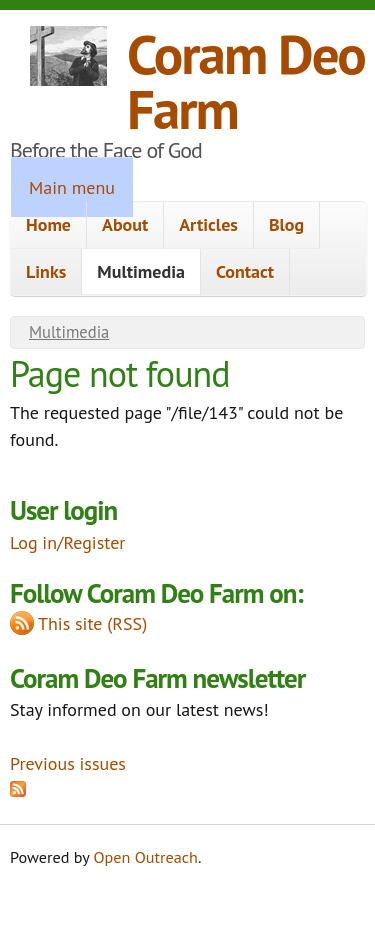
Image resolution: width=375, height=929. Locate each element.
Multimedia (141, 271)
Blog (286, 224)
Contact (245, 271)
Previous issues (68, 763)
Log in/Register (67, 542)
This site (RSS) (92, 623)
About (125, 224)
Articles (208, 224)
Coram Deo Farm (246, 81)
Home (48, 224)
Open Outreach (146, 857)
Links (46, 271)
